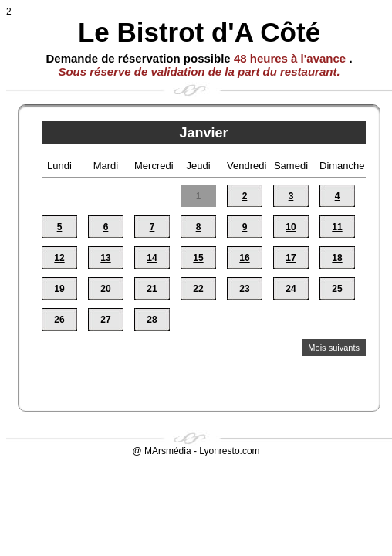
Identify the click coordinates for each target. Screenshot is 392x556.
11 (337, 227)
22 (198, 289)
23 (244, 289)
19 (59, 289)
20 (105, 289)
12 (59, 258)
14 (152, 258)
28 (152, 320)
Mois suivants (334, 347)
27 (105, 320)
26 (59, 320)
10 (291, 227)
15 (198, 258)
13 (105, 258)
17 (291, 258)
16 (244, 258)
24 (291, 289)
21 (152, 289)
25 (337, 289)
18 (337, 258)
